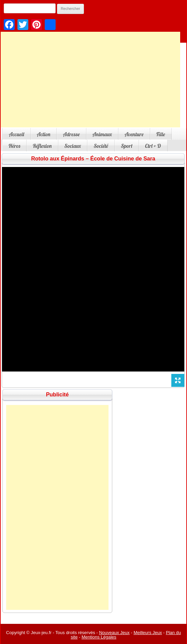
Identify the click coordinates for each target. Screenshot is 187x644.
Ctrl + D (153, 146)
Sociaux (73, 146)
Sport (127, 146)
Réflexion (42, 146)
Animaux (102, 134)
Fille (161, 134)
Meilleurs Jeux (148, 633)
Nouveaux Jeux (114, 633)
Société (101, 146)
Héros (14, 146)
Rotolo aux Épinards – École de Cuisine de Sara (93, 159)
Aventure (134, 134)
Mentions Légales (99, 637)
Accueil (17, 134)
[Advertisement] (57, 507)
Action (44, 134)
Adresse (71, 134)
